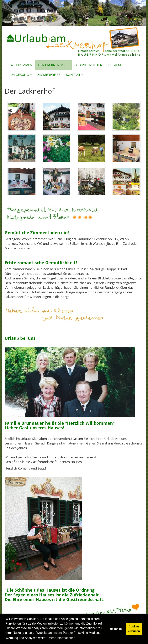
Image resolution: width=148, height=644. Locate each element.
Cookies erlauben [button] (134, 629)
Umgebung (21, 75)
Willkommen (21, 65)
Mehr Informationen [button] (62, 638)
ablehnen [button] (116, 629)
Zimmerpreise (49, 75)
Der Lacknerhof (53, 65)
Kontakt (74, 75)
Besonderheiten (89, 65)
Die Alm (115, 65)
